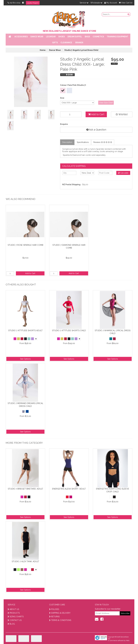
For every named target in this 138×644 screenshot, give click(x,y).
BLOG (11, 624)
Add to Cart (96, 114)
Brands (79, 43)
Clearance (66, 43)
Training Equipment (117, 37)
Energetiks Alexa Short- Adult (69, 489)
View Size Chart (106, 103)
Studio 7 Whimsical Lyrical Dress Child (113, 332)
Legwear (51, 37)
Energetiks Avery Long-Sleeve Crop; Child (113, 490)
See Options (25, 359)
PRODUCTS (14, 613)
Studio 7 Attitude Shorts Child (69, 331)
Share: (67, 75)
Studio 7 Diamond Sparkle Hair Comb (69, 246)
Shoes (62, 37)
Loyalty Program (33, 3)
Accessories (21, 37)
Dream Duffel (75, 37)
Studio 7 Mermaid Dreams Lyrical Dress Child (25, 405)
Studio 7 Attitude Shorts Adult (25, 331)
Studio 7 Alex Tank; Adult (25, 561)
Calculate (123, 173)
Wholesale (96, 3)
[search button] (129, 14)
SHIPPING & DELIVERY (60, 613)
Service (84, 3)
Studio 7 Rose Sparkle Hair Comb (25, 245)
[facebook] (102, 619)
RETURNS (54, 617)
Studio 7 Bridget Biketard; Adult (25, 489)
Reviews (103, 142)
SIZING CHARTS (16, 617)
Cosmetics (98, 37)
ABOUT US (13, 609)
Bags (87, 37)
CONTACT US (15, 620)
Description (67, 142)
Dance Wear (37, 37)
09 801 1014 (14, 3)
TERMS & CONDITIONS (60, 620)
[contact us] (97, 619)
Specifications (83, 142)
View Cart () (126, 3)
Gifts (55, 43)
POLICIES (54, 609)
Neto (128, 641)
